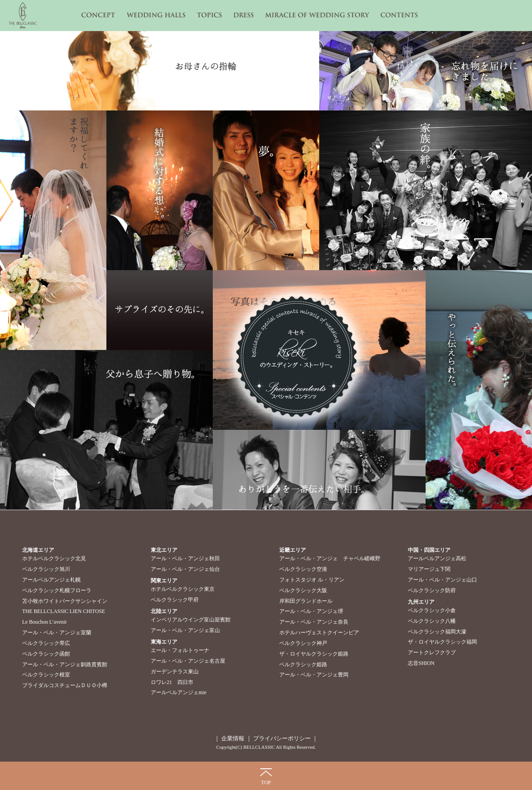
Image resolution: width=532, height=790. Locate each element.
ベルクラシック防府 (432, 590)
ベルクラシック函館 (46, 654)
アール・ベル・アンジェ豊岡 (314, 675)
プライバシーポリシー (281, 738)
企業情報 (233, 738)
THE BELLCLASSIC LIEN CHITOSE (64, 611)
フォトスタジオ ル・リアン (312, 580)
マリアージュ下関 (429, 569)
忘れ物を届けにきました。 (426, 71)
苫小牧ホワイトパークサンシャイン (65, 601)
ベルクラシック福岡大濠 (437, 632)
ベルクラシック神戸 (303, 643)
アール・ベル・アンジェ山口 (442, 580)
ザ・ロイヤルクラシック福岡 (442, 642)
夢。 (266, 190)
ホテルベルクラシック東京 (183, 589)
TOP (266, 782)
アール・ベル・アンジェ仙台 (185, 569)
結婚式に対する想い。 (160, 190)
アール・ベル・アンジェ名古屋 (188, 661)
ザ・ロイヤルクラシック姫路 (314, 654)
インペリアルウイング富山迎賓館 (191, 620)
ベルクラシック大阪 (303, 590)
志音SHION (421, 663)
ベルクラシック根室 (46, 675)
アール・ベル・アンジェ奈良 (314, 622)
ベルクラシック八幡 (432, 621)
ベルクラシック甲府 (175, 600)
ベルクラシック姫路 (303, 664)
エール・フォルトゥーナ (180, 650)
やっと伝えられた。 (479, 390)
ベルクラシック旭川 (46, 569)
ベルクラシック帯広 (46, 643)
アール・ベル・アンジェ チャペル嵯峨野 (330, 558)
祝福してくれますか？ (53, 230)
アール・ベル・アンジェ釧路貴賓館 (65, 664)
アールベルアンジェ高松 (437, 558)
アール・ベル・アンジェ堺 (311, 611)
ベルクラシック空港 (303, 569)
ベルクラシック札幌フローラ (57, 590)
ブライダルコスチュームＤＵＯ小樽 (65, 685)
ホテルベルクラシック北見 (54, 558)
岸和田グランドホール (306, 601)
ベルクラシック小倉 (432, 610)
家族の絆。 (426, 190)
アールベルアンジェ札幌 (51, 580)
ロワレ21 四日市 (172, 682)
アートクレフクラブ (432, 652)
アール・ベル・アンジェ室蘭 (57, 633)
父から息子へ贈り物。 (106, 430)
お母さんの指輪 (160, 71)
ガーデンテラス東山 (175, 672)
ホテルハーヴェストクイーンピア (319, 633)
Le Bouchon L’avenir (45, 622)
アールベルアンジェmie (179, 692)
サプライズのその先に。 (160, 310)
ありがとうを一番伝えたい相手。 (319, 470)
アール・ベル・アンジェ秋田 (185, 558)
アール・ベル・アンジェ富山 (185, 630)
